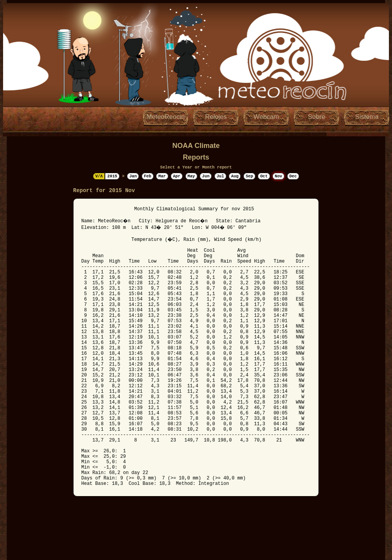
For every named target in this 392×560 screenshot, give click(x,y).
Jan (133, 176)
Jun (206, 176)
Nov (278, 176)
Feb (148, 176)
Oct (264, 176)
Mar (162, 176)
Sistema (367, 117)
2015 (112, 176)
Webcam (266, 117)
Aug (235, 176)
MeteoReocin (166, 117)
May (191, 176)
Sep (249, 176)
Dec (293, 176)
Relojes (216, 117)
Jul (220, 176)
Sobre (317, 117)
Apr (177, 176)
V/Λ (99, 176)
